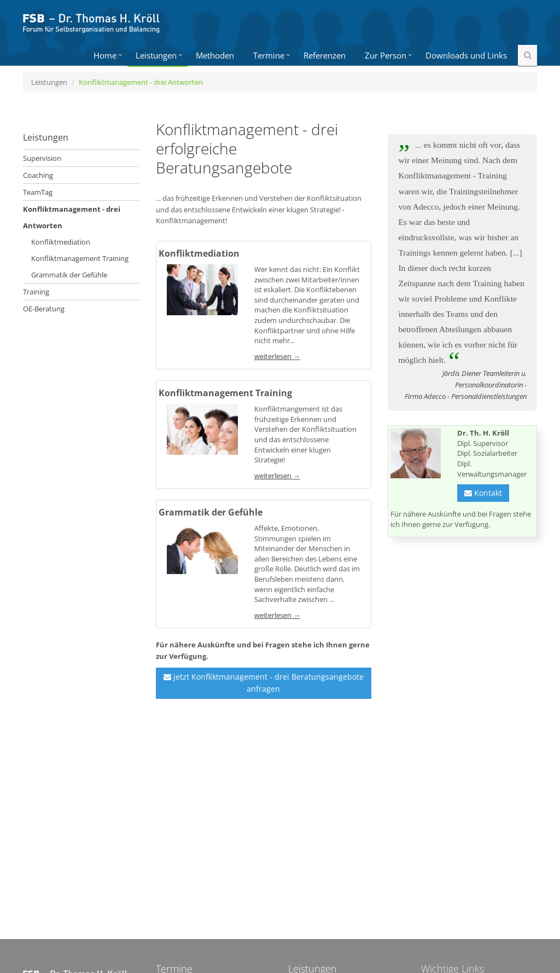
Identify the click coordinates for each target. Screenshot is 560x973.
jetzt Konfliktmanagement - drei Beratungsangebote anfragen (264, 683)
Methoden (215, 55)
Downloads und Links (466, 55)
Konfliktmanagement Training (80, 258)
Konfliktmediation (61, 242)
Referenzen (325, 55)
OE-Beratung (44, 309)
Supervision (42, 158)
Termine (269, 55)
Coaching (38, 175)
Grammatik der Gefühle (69, 275)
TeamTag (38, 192)
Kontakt (483, 493)
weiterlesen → (277, 356)
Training (36, 292)
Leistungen (156, 55)
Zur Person (386, 55)
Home (105, 55)
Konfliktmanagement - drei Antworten (72, 217)
